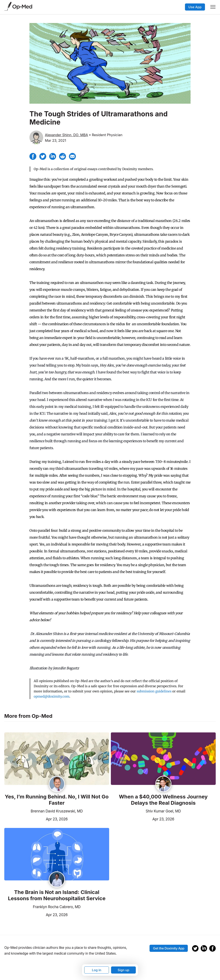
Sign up (123, 970)
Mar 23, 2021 (55, 140)
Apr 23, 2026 (36, 819)
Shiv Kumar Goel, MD (163, 811)
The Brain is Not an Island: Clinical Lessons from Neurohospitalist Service (57, 895)
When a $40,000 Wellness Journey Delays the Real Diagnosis (163, 800)
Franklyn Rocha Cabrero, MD (57, 907)
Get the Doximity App (169, 948)
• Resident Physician (106, 135)
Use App (195, 7)
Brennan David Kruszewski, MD (57, 811)
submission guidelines (154, 691)
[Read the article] (57, 759)
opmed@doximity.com (52, 696)
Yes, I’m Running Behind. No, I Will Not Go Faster (57, 800)
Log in (97, 970)
